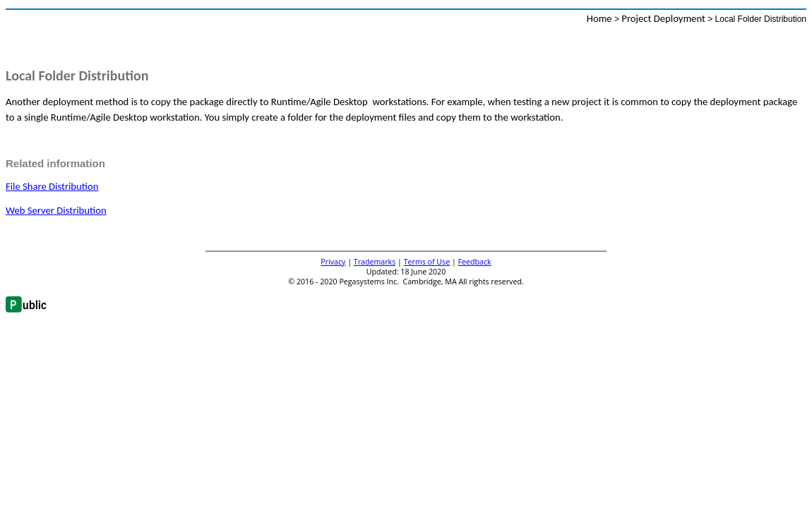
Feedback (475, 262)
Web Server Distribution (56, 210)
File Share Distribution (52, 186)
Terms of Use (427, 262)
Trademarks (375, 262)
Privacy (333, 262)
